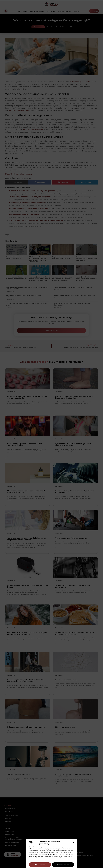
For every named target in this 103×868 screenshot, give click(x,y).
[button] (73, 843)
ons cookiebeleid (48, 858)
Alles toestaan (40, 865)
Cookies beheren (63, 865)
